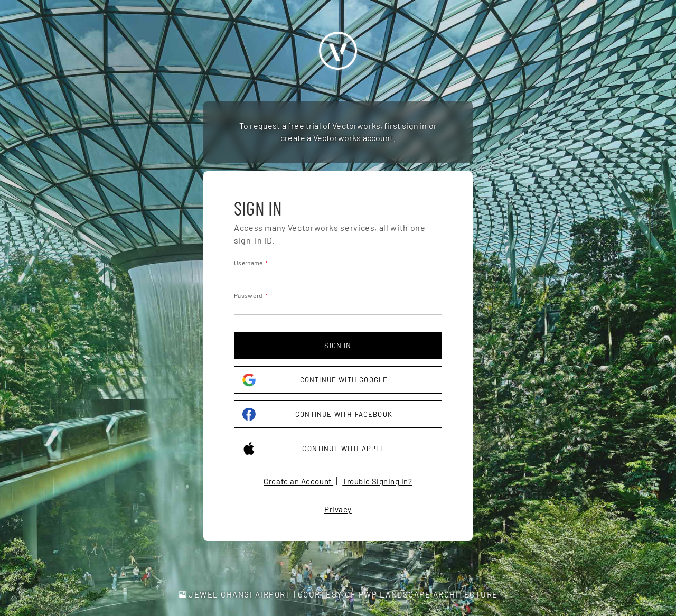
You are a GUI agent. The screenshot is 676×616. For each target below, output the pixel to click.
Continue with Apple (314, 449)
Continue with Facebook (317, 414)
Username (248, 263)
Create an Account (298, 481)
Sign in (338, 346)
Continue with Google (315, 380)
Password (248, 295)
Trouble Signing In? (377, 481)
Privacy (338, 509)
